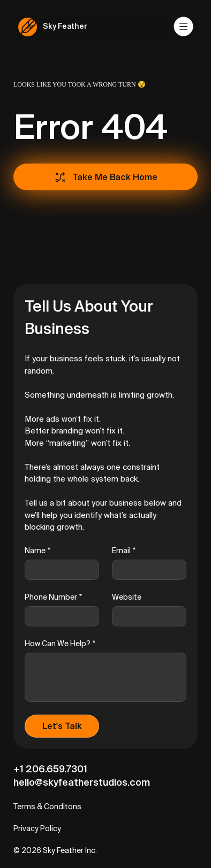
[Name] (59, 570)
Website (127, 597)
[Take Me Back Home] (105, 177)
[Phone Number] (59, 616)
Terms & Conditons (47, 807)
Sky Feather (65, 26)
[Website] (146, 616)
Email (124, 551)
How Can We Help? (60, 644)
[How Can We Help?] (105, 677)
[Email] (146, 570)
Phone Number (53, 597)
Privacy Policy (37, 828)
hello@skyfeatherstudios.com (82, 782)
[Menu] (184, 27)
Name (37, 551)
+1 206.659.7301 (50, 769)
